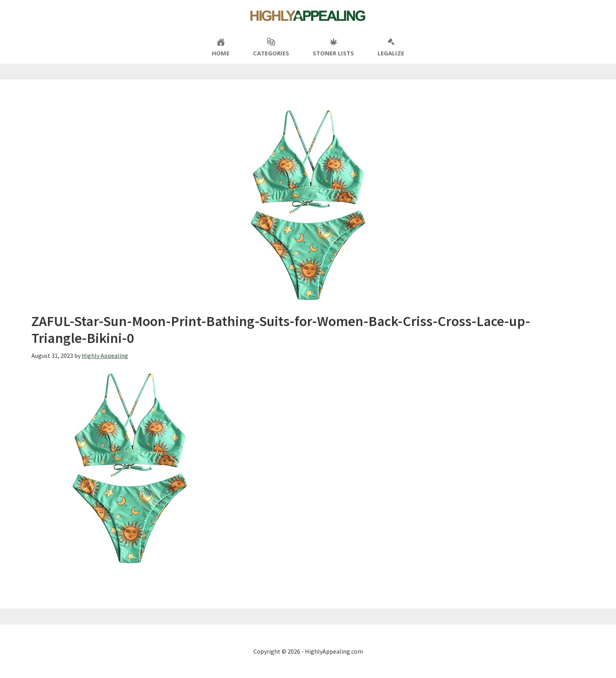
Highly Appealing (308, 16)
